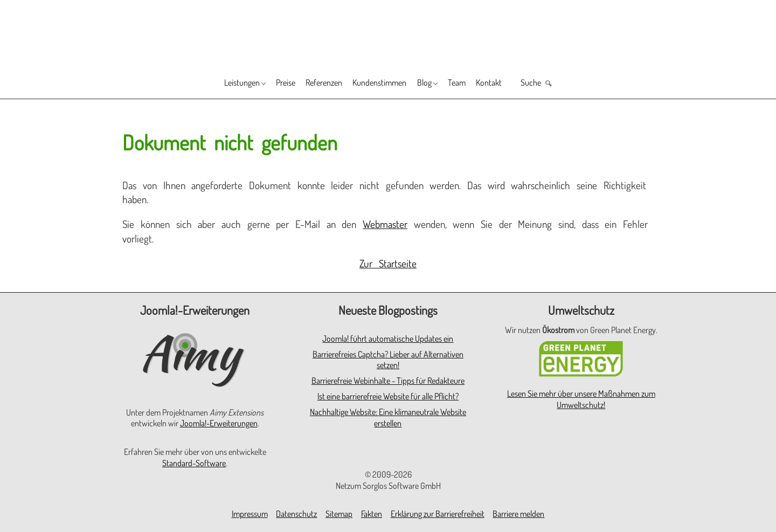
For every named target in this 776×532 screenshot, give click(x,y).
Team (478, 84)
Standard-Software (194, 463)
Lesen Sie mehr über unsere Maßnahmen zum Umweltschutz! (581, 399)
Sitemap (339, 514)
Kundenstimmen (380, 84)
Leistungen (204, 84)
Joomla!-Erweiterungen (219, 423)
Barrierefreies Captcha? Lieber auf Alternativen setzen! (388, 360)
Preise (261, 84)
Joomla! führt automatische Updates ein (388, 338)
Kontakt (519, 84)
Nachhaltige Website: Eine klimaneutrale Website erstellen (388, 417)
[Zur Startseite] (388, 33)
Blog (436, 84)
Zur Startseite (388, 263)
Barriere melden (518, 514)
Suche (571, 84)
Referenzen (310, 84)
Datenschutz (296, 514)
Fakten (372, 514)
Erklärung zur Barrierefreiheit (438, 514)
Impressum (250, 514)
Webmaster (385, 224)
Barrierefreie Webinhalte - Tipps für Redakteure (388, 381)
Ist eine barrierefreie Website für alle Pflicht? (388, 396)
